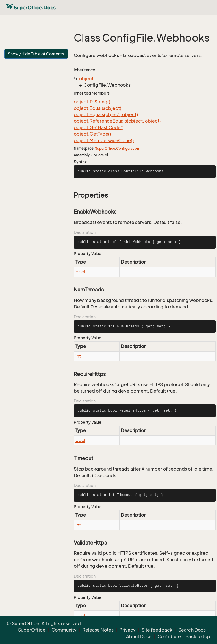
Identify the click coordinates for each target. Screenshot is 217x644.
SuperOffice (105, 148)
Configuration (128, 148)
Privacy (128, 630)
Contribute (169, 636)
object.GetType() (92, 134)
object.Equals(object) (97, 108)
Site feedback (157, 630)
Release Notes (98, 630)
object (86, 79)
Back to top (198, 636)
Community (64, 630)
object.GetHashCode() (99, 127)
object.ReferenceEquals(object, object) (117, 121)
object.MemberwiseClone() (104, 140)
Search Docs (192, 630)
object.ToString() (92, 102)
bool (80, 272)
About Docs (139, 636)
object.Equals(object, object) (106, 114)
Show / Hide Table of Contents (36, 54)
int (78, 356)
